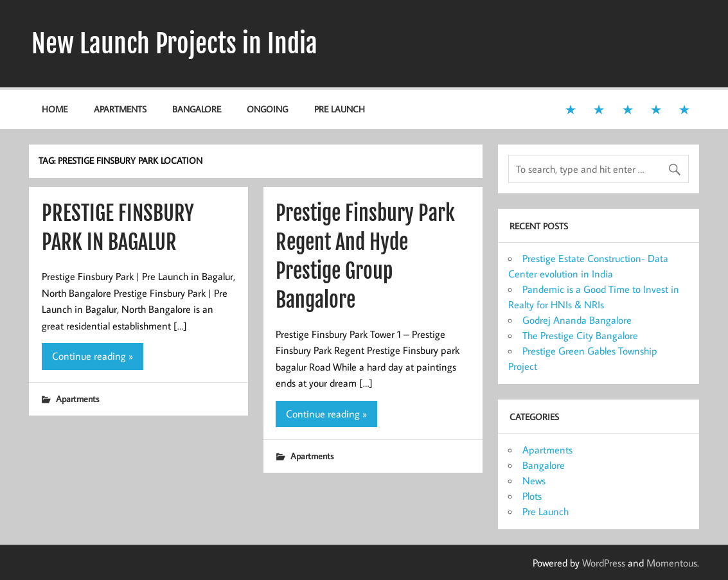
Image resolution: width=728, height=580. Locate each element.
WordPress (604, 563)
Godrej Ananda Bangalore (577, 320)
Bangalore (197, 109)
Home (55, 109)
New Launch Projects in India (174, 44)
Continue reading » (93, 356)
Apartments (120, 109)
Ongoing (267, 109)
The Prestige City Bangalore (580, 335)
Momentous (672, 563)
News (534, 480)
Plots (532, 496)
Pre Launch (340, 109)
